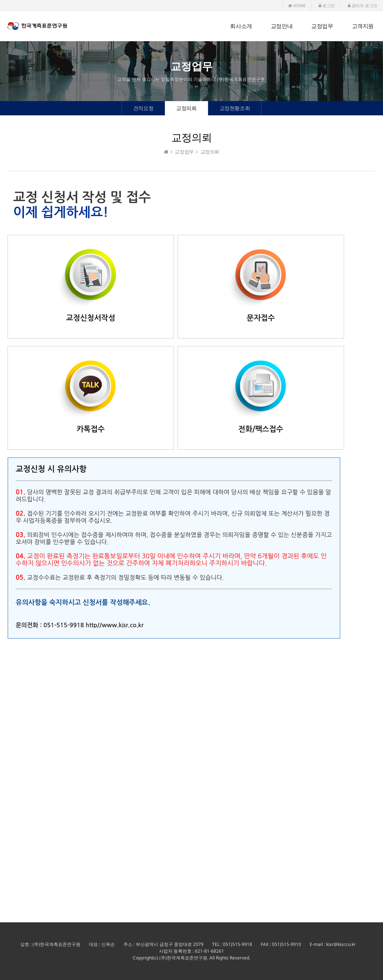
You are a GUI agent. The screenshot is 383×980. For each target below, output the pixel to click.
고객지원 (363, 26)
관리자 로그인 (363, 5)
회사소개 (241, 26)
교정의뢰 (186, 108)
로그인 (327, 5)
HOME (297, 5)
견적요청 (143, 108)
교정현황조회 (235, 108)
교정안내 (282, 26)
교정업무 (322, 26)
